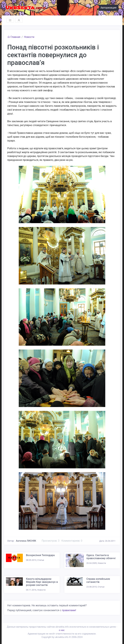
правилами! (69, 610)
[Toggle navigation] (10, 20)
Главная (14, 37)
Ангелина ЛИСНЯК (26, 541)
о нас (62, 630)
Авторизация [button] (107, 7)
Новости (29, 37)
